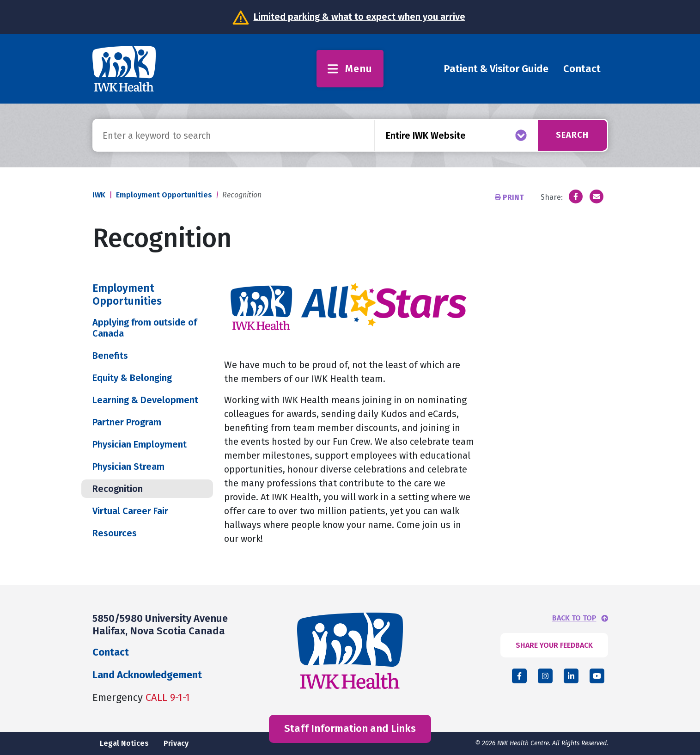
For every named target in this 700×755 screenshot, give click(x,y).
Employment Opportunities (164, 195)
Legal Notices (124, 743)
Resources (115, 533)
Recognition (118, 489)
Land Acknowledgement (147, 675)
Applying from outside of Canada (145, 328)
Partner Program (127, 422)
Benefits (110, 356)
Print (510, 197)
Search (572, 135)
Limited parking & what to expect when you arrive (359, 17)
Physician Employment (140, 444)
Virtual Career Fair (130, 511)
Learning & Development (145, 400)
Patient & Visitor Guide (496, 69)
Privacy (176, 743)
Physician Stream (128, 467)
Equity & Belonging (132, 378)
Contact (582, 69)
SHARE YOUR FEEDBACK (554, 645)
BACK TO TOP (574, 618)
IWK (99, 195)
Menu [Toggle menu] (350, 69)
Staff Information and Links (350, 728)
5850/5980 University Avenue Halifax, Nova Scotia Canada (160, 624)
